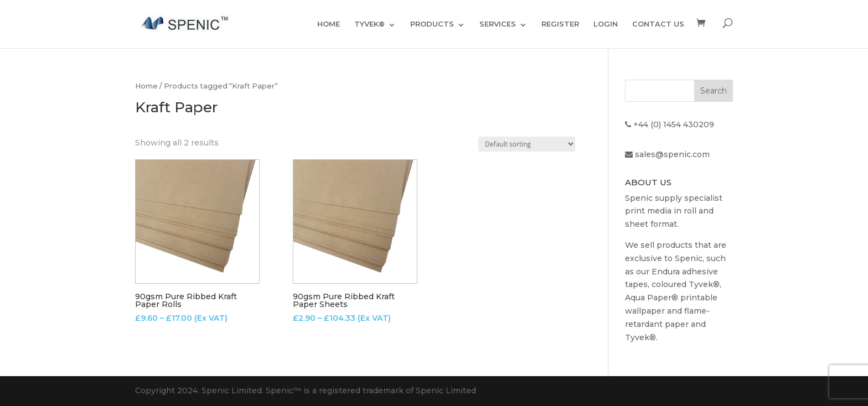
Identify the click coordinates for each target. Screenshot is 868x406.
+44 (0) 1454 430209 (674, 124)
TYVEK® (370, 24)
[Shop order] (527, 144)
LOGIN (606, 24)
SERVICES (498, 24)
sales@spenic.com (672, 154)
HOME (329, 24)
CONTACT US (658, 24)
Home (146, 86)
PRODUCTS (432, 24)
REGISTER (560, 24)
